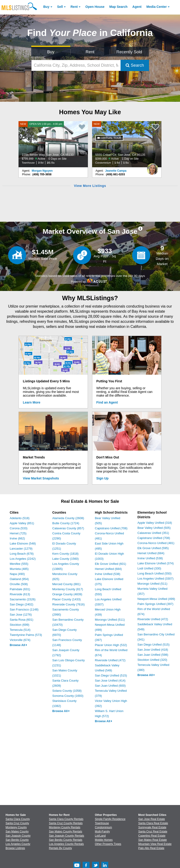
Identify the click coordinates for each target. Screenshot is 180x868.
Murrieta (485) (19, 569)
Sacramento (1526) (23, 599)
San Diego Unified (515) (111, 675)
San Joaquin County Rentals (67, 836)
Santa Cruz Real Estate (153, 832)
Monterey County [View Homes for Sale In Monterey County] (16, 827)
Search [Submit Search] (135, 65)
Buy (46, 7)
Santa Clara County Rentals (66, 819)
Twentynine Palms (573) (26, 635)
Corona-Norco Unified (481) (156, 543)
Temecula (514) (20, 630)
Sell (60, 7)
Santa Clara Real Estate (153, 823)
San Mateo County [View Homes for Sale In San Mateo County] (17, 832)
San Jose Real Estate (152, 819)
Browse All (18, 645)
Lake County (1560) (65, 559)
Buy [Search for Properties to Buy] (51, 52)
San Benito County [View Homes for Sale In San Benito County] (17, 840)
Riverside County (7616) (68, 604)
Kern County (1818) (65, 554)
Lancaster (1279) (21, 549)
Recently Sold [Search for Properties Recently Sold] (129, 52)
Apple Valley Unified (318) (155, 523)
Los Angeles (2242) (23, 559)
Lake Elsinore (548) (23, 543)
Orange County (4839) (67, 594)
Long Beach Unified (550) (154, 573)
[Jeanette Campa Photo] (152, 167)
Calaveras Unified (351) (153, 533)
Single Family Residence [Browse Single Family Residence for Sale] (110, 819)
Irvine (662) (17, 538)
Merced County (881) (66, 584)
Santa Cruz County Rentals (66, 823)
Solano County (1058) (67, 691)
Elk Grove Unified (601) (110, 564)
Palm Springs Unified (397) (155, 604)
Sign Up (102, 478)
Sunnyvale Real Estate (152, 827)
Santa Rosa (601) (22, 620)
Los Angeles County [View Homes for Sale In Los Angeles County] (18, 844)
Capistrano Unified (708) (111, 528)
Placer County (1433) (67, 599)
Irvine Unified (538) (108, 574)
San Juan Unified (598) (153, 655)
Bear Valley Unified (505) (154, 528)
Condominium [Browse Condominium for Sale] (103, 827)
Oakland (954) (19, 579)
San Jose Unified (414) (110, 681)
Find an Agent (107, 402)
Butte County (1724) (66, 523)
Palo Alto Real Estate (151, 848)
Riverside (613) (20, 594)
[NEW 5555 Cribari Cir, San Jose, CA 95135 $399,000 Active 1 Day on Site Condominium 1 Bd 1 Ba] (127, 144)
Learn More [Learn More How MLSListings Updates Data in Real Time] (32, 402)
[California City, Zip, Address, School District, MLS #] (76, 65)
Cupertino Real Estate (152, 836)
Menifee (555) (19, 564)
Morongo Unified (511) (110, 620)
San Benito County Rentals (66, 840)
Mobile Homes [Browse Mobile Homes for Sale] (104, 840)
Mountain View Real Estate (155, 844)
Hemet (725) (18, 533)
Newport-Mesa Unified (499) (156, 599)
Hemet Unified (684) (108, 569)
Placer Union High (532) (111, 645)
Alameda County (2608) (68, 518)
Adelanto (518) (20, 518)
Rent (74, 7)
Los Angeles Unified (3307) (155, 579)
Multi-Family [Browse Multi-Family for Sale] (102, 832)
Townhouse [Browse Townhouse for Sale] (102, 823)
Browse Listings (15, 848)
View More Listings (90, 186)
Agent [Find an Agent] (137, 7)
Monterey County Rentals (65, 827)
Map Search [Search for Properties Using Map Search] (119, 7)
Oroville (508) (19, 584)
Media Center (157, 7)
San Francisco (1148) (24, 609)
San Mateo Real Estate (153, 840)
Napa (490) (17, 574)
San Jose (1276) (21, 615)
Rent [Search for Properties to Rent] (90, 52)
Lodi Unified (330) (149, 568)
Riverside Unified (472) (110, 660)
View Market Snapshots (41, 478)
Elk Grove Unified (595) (153, 548)
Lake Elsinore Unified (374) (156, 563)
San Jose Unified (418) (153, 650)
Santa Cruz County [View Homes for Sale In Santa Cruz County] (17, 823)
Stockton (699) (20, 625)
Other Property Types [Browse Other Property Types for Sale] (108, 844)
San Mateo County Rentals (66, 832)
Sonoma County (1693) (68, 696)
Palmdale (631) (20, 589)
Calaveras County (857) (68, 528)
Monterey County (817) (68, 589)
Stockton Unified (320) (152, 660)
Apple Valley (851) (22, 523)
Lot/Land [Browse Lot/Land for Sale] (100, 836)
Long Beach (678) (22, 554)
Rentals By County (61, 848)
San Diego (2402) (22, 604)
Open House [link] (95, 7)
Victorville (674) (20, 640)
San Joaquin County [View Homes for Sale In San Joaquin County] (18, 836)
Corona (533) (19, 528)
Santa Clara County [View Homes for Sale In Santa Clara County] (18, 819)
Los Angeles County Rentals (67, 844)
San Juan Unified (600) (110, 686)
